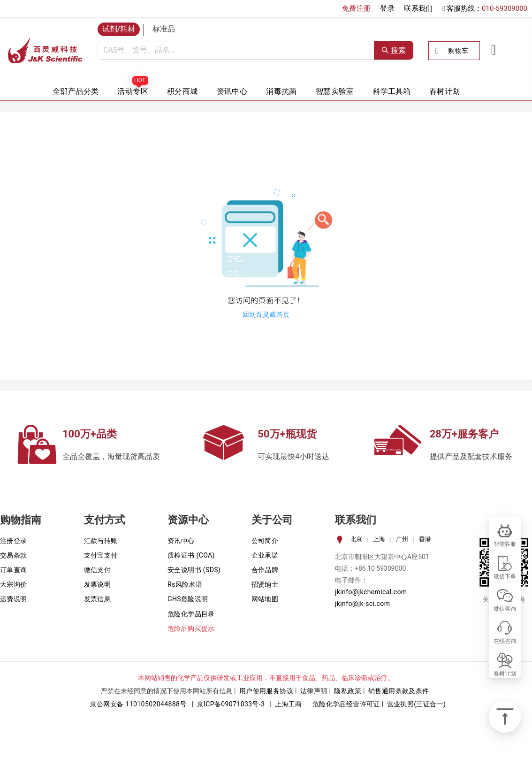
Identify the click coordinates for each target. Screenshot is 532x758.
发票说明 (98, 584)
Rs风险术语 (185, 584)
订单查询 (14, 570)
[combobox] (236, 50)
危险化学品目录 (191, 614)
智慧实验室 (335, 91)
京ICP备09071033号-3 (231, 704)
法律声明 (314, 691)
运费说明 (14, 599)
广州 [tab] (402, 539)
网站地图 (265, 599)
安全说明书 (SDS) (194, 570)
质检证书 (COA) (191, 555)
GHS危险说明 (188, 599)
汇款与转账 (101, 541)
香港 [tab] (425, 539)
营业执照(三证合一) (417, 704)
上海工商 (289, 704)
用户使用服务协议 (266, 691)
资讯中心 (232, 91)
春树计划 (445, 91)
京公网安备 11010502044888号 (138, 704)
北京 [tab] (356, 539)
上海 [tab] (379, 539)
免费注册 (357, 8)
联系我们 (418, 8)
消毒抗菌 (281, 91)
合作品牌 (265, 570)
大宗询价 (14, 584)
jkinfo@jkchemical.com (371, 592)
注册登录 (14, 541)
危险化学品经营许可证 (346, 704)
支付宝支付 (101, 555)
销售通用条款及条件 (399, 691)
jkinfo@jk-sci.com (362, 604)
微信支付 (98, 570)
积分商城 (182, 91)
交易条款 (14, 555)
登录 (387, 8)
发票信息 (98, 599)
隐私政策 (348, 691)
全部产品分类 (76, 91)
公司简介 (265, 541)
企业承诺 (265, 555)
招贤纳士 (265, 584)
